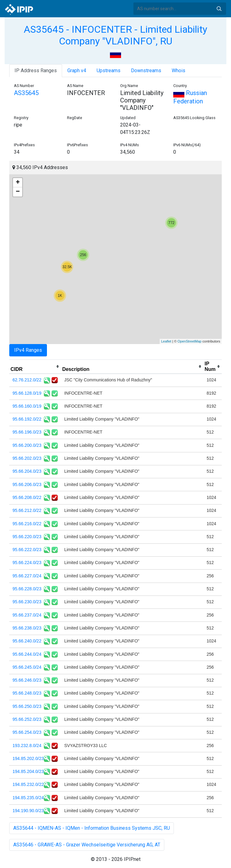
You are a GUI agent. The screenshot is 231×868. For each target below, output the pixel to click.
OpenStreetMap (190, 341)
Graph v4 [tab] (77, 71)
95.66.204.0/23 (27, 471)
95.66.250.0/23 (27, 706)
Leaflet (166, 341)
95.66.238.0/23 (27, 628)
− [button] (18, 192)
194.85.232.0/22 (28, 784)
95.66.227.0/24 (27, 576)
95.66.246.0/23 (27, 680)
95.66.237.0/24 (27, 615)
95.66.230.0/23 (27, 602)
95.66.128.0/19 (27, 393)
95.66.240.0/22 (27, 641)
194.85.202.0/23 (28, 758)
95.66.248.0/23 (27, 693)
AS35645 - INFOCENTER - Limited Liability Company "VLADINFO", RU (115, 35)
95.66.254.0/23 (27, 732)
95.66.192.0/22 (27, 419)
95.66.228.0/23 (27, 589)
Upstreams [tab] (109, 71)
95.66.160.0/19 (27, 406)
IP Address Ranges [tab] (36, 71)
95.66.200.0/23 (27, 445)
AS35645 (26, 93)
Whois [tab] (178, 71)
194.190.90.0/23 (28, 811)
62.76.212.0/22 (27, 380)
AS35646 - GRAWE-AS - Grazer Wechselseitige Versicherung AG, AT (87, 845)
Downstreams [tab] (146, 71)
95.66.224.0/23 (27, 563)
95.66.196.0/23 (27, 432)
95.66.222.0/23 (27, 550)
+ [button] (18, 183)
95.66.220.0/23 (27, 537)
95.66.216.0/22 (27, 524)
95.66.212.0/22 (27, 510)
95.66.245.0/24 (27, 667)
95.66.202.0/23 (27, 458)
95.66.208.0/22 (27, 497)
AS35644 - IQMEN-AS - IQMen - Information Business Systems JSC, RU (92, 828)
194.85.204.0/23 (28, 771)
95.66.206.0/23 (27, 484)
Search (219, 9)
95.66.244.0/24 (27, 654)
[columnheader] (35, 367)
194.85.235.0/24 (28, 798)
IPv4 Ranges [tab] (28, 350)
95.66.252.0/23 (27, 719)
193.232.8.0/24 (27, 745)
